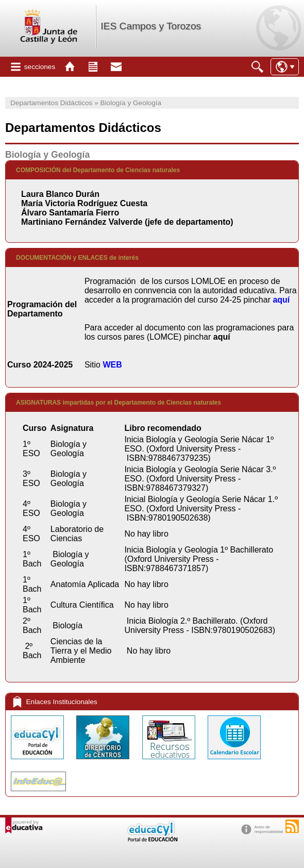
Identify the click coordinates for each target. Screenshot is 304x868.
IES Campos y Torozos (151, 26)
